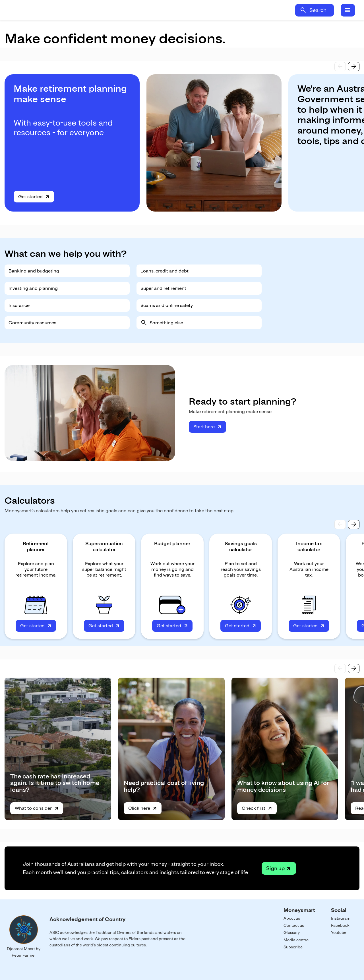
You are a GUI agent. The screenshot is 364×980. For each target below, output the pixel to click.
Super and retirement (163, 288)
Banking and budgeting (34, 271)
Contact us (294, 925)
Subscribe (293, 947)
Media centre (296, 940)
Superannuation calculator (104, 547)
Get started (30, 197)
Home (59, 10)
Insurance (19, 305)
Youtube (339, 932)
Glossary (292, 932)
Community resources (32, 323)
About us (292, 918)
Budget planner (172, 544)
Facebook (340, 925)
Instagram (341, 918)
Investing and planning (33, 288)
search (303, 10)
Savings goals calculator (241, 547)
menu (348, 10)
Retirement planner (36, 547)
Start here (204, 427)
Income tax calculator (309, 547)
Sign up (275, 868)
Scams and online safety (167, 305)
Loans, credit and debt (165, 271)
